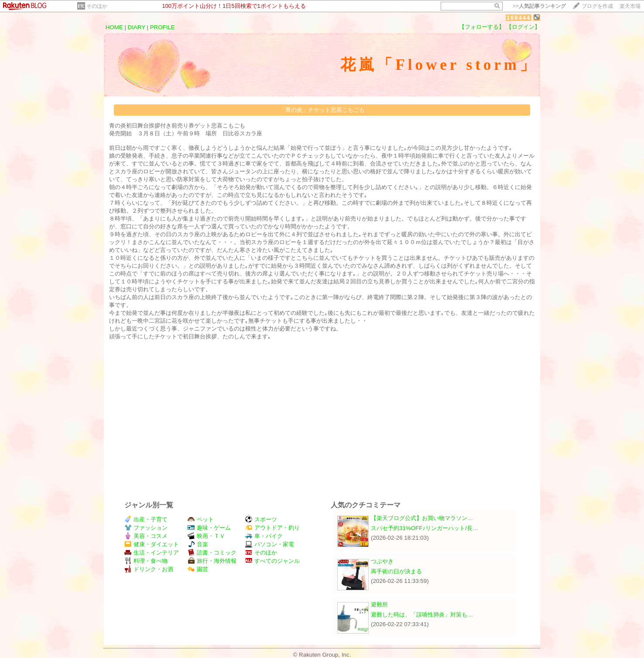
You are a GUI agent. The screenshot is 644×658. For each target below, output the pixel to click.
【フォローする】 (482, 27)
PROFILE (163, 27)
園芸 (198, 569)
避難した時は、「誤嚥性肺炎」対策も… (422, 615)
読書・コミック (212, 553)
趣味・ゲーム (209, 528)
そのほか (97, 6)
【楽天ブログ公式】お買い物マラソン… (422, 518)
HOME (114, 27)
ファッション (146, 528)
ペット (201, 519)
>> (539, 6)
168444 (519, 18)
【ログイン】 (523, 27)
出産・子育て (146, 519)
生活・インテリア (152, 553)
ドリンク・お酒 (149, 569)
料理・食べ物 (146, 561)
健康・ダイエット (152, 544)
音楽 (198, 544)
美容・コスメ (146, 536)
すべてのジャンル (272, 561)
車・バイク (264, 536)
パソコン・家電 (270, 544)
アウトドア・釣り (272, 528)
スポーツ (261, 519)
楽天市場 (630, 6)
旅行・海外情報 (212, 561)
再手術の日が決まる (396, 571)
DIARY (137, 27)
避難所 (379, 605)
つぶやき (382, 561)
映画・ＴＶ (206, 536)
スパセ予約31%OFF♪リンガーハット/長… (425, 528)
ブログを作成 (597, 6)
